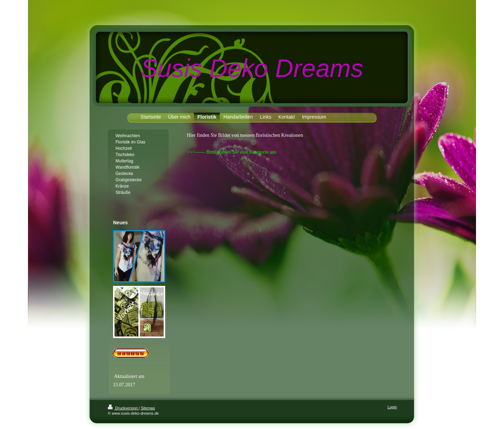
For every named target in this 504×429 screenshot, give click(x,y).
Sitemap (148, 408)
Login (392, 407)
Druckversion (123, 408)
